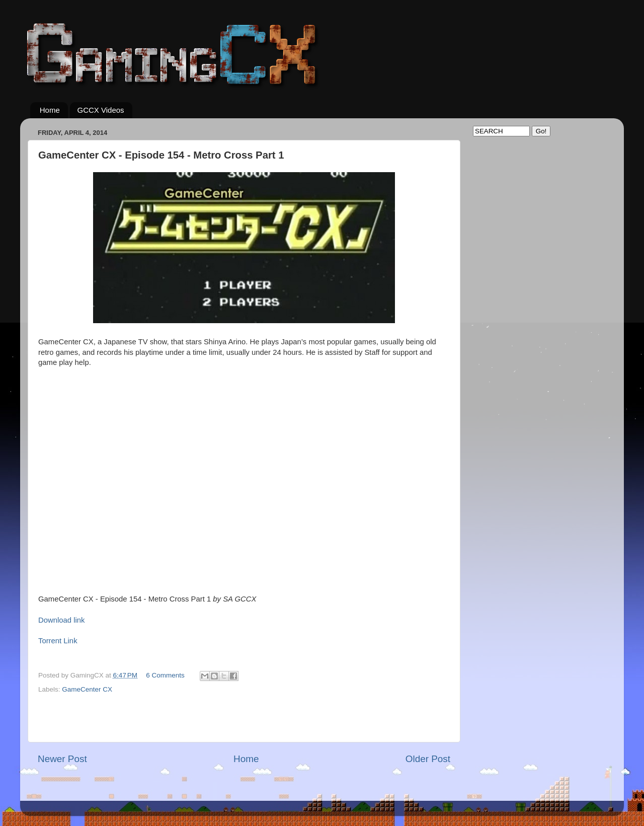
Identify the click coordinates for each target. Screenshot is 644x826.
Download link (61, 620)
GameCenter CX (87, 689)
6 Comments (165, 675)
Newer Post (62, 759)
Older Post (428, 759)
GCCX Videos (101, 110)
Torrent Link (58, 641)
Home (50, 110)
